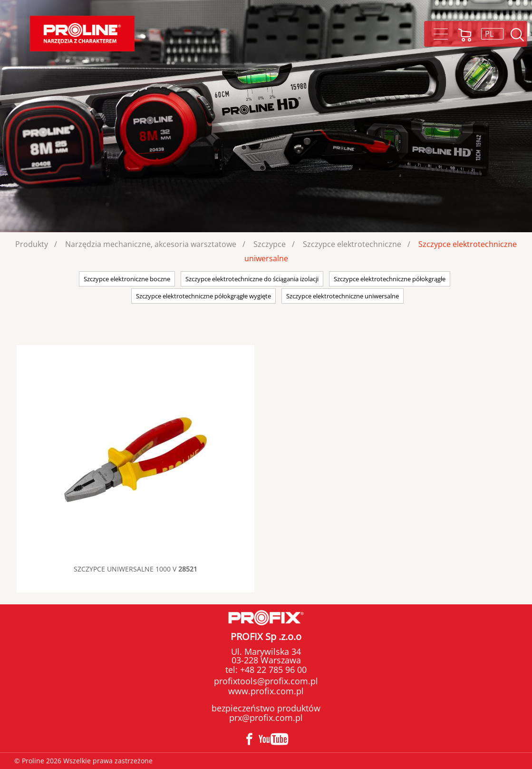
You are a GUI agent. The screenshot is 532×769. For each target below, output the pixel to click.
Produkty (32, 244)
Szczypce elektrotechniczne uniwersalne (343, 296)
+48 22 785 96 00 (272, 670)
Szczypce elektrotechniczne (352, 244)
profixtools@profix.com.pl (266, 681)
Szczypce (270, 244)
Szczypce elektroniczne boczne (127, 279)
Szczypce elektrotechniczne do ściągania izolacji (252, 279)
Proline (82, 34)
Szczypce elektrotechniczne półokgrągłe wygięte (203, 296)
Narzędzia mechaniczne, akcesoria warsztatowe (151, 244)
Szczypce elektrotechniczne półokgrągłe (390, 279)
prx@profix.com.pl (266, 718)
